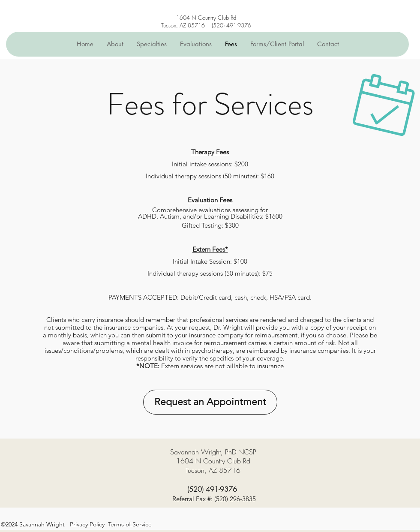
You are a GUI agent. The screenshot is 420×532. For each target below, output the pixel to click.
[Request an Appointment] (210, 402)
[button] (151, 44)
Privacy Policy (87, 524)
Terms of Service (130, 524)
